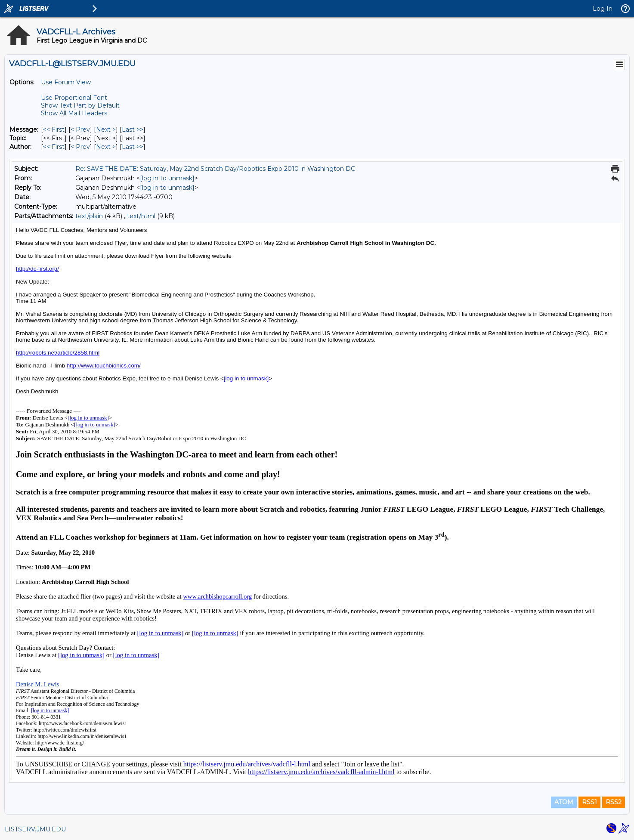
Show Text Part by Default (80, 105)
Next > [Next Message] (106, 130)
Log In (603, 9)
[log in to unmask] (167, 178)
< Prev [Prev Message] (80, 130)
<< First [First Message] (54, 130)
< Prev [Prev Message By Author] (80, 147)
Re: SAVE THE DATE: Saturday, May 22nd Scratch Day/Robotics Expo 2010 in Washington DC (215, 169)
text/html (141, 216)
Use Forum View (66, 82)
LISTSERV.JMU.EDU (35, 829)
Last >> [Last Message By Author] (133, 147)
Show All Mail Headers (74, 113)
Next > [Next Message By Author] (106, 147)
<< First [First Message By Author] (54, 147)
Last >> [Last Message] (133, 130)
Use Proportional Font (74, 98)
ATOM (564, 802)
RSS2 (614, 802)
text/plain (89, 216)
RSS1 (589, 802)
